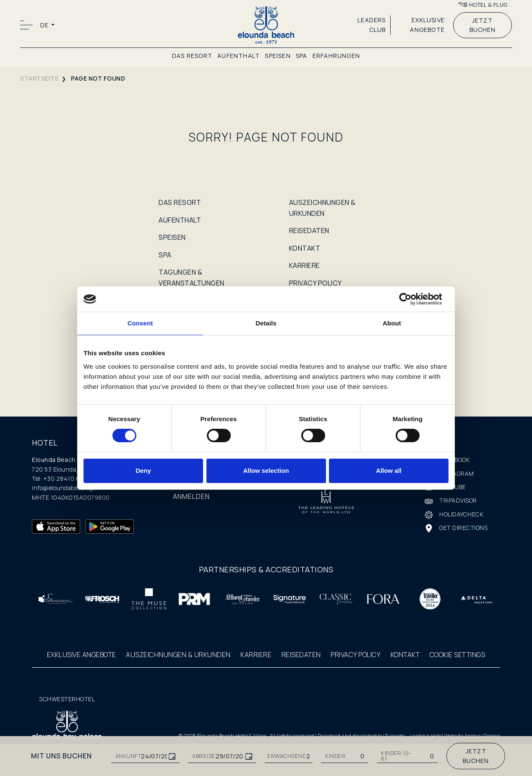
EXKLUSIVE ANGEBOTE (427, 25)
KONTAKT (305, 248)
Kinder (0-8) (396, 756)
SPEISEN (278, 56)
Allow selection (266, 471)
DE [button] (45, 25)
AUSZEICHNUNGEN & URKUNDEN (178, 655)
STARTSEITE (39, 78)
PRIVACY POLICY (316, 283)
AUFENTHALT (239, 56)
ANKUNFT (128, 756)
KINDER (335, 756)
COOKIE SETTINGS (458, 655)
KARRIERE (305, 265)
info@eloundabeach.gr (64, 488)
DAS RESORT (192, 56)
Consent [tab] (140, 323)
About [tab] (392, 323)
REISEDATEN (309, 231)
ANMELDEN (191, 496)
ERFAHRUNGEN (336, 56)
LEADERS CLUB (372, 25)
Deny (143, 471)
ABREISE (204, 756)
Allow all (389, 471)
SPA (302, 56)
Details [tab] (266, 323)
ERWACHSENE (287, 756)
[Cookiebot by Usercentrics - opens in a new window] (412, 299)
